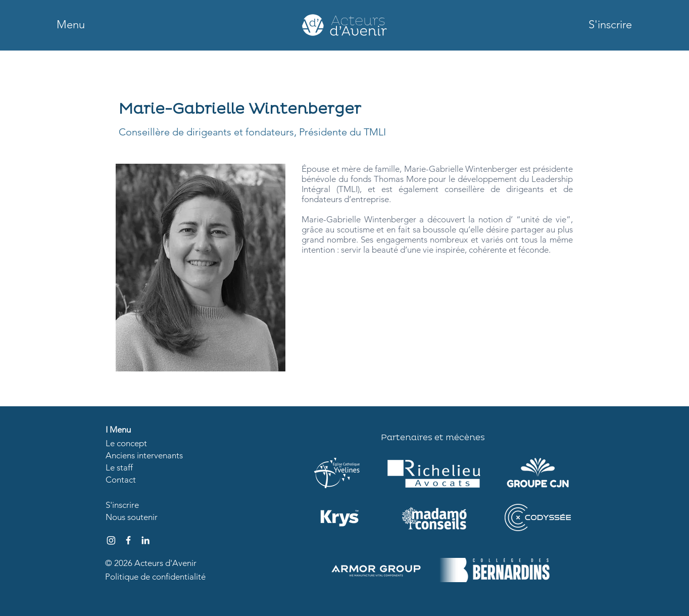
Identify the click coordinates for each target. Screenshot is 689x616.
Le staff (119, 467)
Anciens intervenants (144, 455)
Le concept (126, 443)
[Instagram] (111, 540)
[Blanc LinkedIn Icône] (145, 540)
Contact (121, 480)
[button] (71, 25)
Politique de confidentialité (155, 577)
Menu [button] (120, 430)
